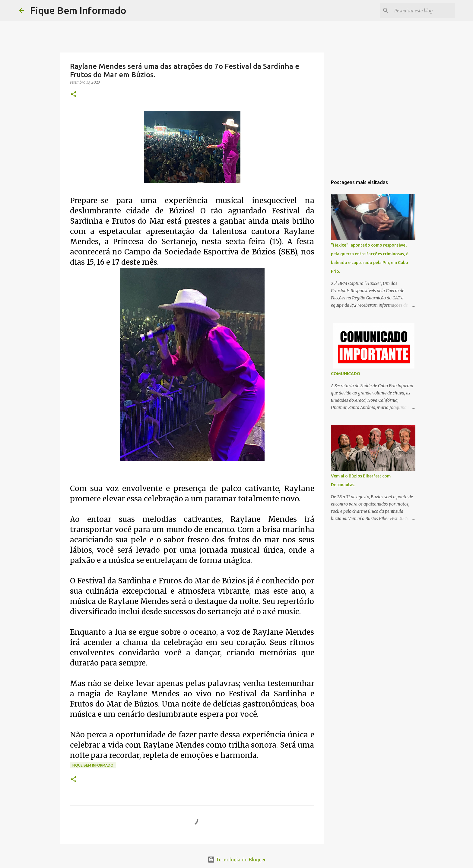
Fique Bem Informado (78, 10)
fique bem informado (93, 765)
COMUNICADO (346, 374)
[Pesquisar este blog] (424, 11)
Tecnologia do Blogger (237, 860)
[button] (74, 95)
